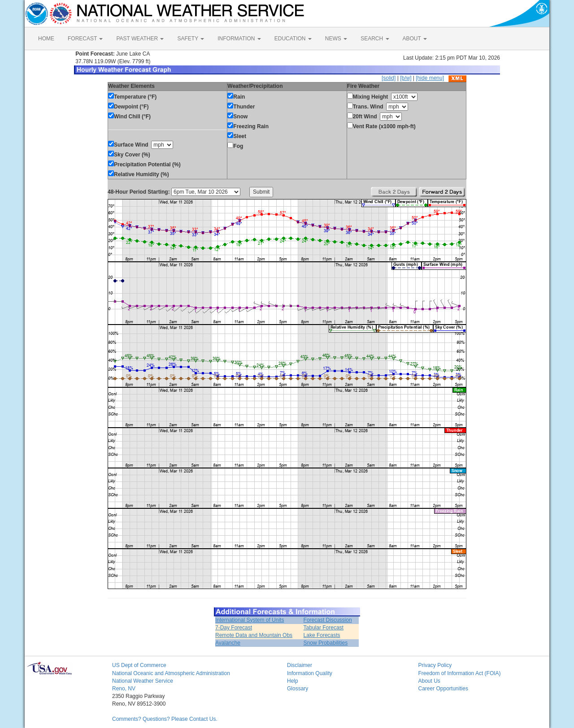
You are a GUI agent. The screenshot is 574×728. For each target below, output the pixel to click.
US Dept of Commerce (139, 665)
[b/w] (406, 78)
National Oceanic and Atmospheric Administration (171, 673)
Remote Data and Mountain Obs (254, 635)
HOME (46, 39)
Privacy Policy (435, 665)
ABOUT (415, 39)
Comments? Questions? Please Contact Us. (165, 719)
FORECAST (85, 39)
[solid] (389, 78)
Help (293, 681)
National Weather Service (143, 681)
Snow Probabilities (326, 643)
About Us (429, 681)
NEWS (336, 39)
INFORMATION (239, 39)
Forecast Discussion (328, 620)
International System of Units (250, 620)
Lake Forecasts (322, 635)
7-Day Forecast (234, 628)
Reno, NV (124, 689)
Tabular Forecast (324, 628)
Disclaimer (300, 665)
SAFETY (191, 39)
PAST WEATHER (140, 39)
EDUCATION (293, 39)
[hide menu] (430, 78)
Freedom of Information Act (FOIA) (460, 673)
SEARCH (375, 39)
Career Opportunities (443, 689)
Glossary (298, 689)
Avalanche (228, 643)
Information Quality (310, 673)
